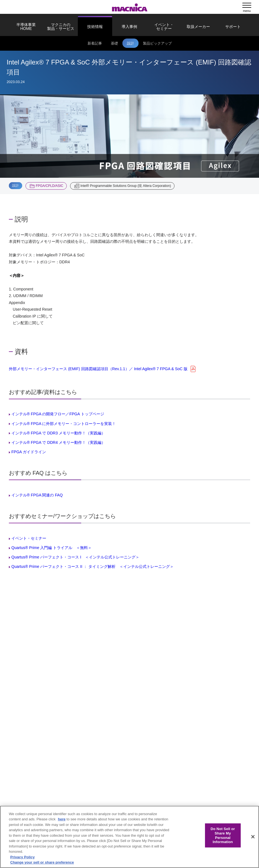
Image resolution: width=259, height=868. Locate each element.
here (62, 819)
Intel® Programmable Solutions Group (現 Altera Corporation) (126, 186)
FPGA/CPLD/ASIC (49, 186)
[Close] (253, 837)
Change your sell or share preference (42, 862)
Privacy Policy (22, 857)
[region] (129, 837)
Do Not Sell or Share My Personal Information (223, 835)
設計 (16, 186)
